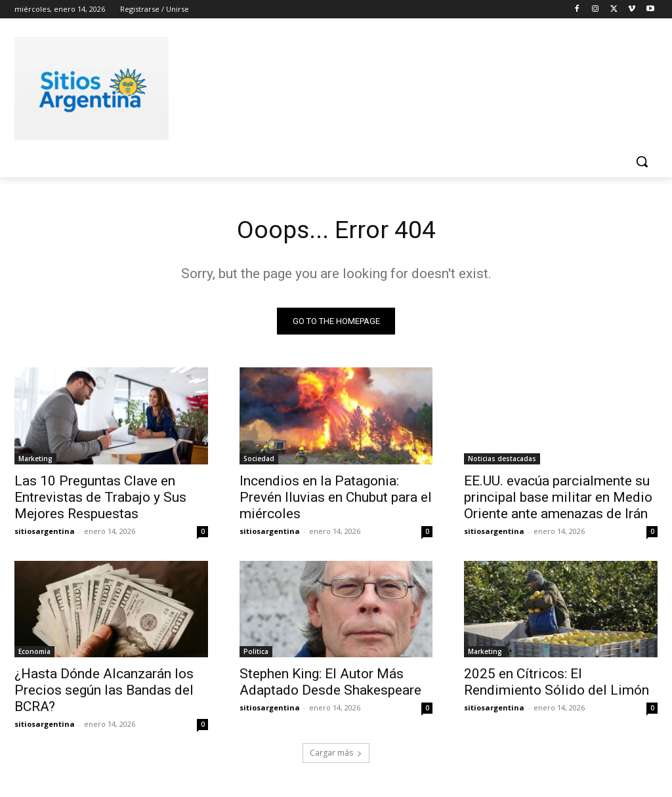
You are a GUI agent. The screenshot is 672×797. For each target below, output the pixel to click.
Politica (256, 654)
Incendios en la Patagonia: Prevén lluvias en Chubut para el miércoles (336, 499)
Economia (34, 654)
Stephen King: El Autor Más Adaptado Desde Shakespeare (330, 685)
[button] (642, 161)
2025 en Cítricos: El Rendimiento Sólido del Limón (556, 685)
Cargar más (336, 755)
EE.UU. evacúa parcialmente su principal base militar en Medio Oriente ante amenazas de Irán (558, 499)
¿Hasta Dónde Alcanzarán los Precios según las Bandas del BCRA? (104, 693)
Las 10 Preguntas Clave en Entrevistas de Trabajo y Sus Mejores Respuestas (100, 499)
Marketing (35, 460)
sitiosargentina (45, 533)
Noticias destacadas (502, 460)
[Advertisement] (322, 86)
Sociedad (259, 460)
